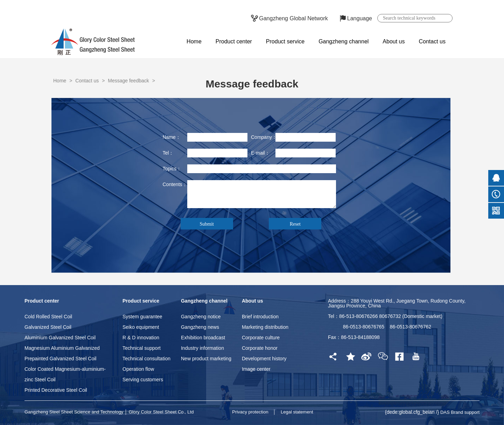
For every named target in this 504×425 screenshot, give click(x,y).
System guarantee (142, 317)
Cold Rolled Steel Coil (48, 317)
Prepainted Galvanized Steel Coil (60, 359)
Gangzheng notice (201, 317)
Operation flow (138, 369)
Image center (256, 369)
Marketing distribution (265, 327)
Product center (234, 41)
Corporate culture (261, 338)
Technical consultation (146, 359)
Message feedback (128, 92)
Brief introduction (260, 317)
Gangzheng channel (344, 41)
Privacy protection (250, 412)
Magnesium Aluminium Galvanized (62, 348)
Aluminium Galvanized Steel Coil (60, 338)
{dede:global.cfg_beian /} (413, 412)
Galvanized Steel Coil (48, 327)
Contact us (432, 41)
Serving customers (143, 380)
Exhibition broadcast (203, 338)
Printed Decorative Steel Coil (56, 390)
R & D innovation (141, 338)
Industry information (202, 348)
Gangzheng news (200, 327)
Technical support (142, 348)
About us (394, 41)
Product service (285, 41)
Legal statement (297, 412)
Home (194, 41)
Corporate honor (260, 348)
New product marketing (206, 359)
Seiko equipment (141, 327)
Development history (264, 359)
